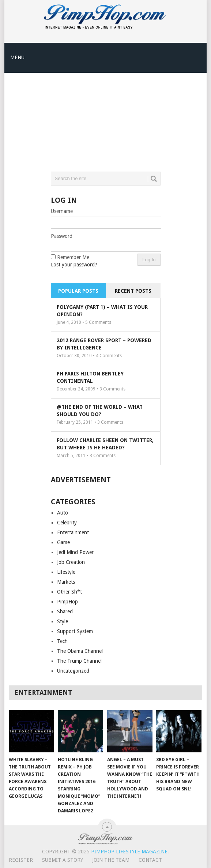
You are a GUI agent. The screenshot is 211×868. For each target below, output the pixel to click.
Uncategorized (73, 671)
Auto (63, 513)
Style (63, 621)
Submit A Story (63, 860)
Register (21, 860)
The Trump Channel (79, 661)
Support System (75, 631)
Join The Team (111, 860)
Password (62, 236)
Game (63, 542)
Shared (65, 611)
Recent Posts (133, 291)
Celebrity (67, 523)
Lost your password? (74, 265)
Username (62, 211)
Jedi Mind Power (75, 552)
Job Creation (71, 562)
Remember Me (73, 257)
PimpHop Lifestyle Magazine (129, 852)
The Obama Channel (80, 651)
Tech (62, 641)
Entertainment (73, 532)
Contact (150, 860)
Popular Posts (78, 291)
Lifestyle (66, 572)
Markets (66, 582)
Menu (17, 57)
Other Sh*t (69, 592)
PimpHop (67, 602)
